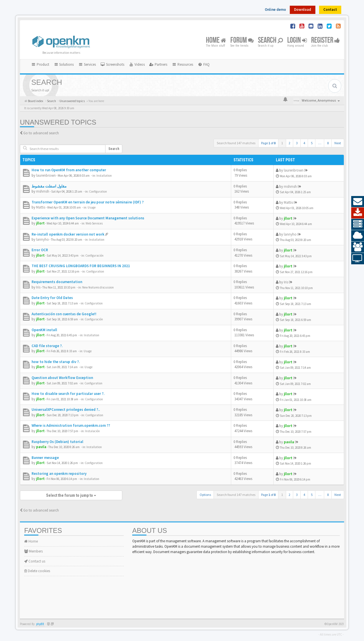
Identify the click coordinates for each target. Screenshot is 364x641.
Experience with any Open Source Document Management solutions (88, 218)
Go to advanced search (41, 133)
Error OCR (40, 250)
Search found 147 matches (236, 143)
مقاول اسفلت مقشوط (49, 186)
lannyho (43, 239)
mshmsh (43, 191)
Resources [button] (182, 64)
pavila (41, 447)
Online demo (275, 10)
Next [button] (338, 143)
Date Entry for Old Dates (52, 298)
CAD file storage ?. (47, 346)
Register (325, 41)
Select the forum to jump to (71, 495)
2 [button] (289, 143)
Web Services (94, 223)
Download (303, 10)
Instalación (92, 431)
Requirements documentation (57, 282)
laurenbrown (46, 175)
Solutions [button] (64, 64)
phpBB (40, 624)
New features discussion (98, 287)
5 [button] (312, 143)
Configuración (94, 255)
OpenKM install (44, 330)
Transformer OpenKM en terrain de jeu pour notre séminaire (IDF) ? (88, 202)
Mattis (41, 207)
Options (205, 495)
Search (270, 41)
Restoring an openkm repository (59, 474)
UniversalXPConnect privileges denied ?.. (66, 410)
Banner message (45, 458)
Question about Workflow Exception (62, 378)
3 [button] (297, 143)
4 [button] (304, 143)
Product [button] (40, 64)
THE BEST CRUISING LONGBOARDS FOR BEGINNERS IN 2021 (81, 266)
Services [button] (87, 64)
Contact (330, 10)
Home (216, 41)
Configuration (98, 191)
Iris (38, 287)
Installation (104, 176)
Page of (268, 143)
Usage (92, 207)
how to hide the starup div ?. (56, 362)
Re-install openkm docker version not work (68, 234)
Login (297, 41)
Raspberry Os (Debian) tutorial (57, 442)
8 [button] (328, 143)
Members (33, 551)
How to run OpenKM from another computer (69, 170)
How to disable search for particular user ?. (68, 394)
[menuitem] (112, 65)
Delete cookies (37, 571)
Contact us (35, 561)
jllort (40, 223)
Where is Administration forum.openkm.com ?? (71, 425)
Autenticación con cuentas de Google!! (64, 314)
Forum (242, 41)
